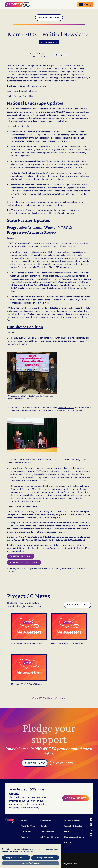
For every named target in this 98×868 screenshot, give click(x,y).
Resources (26, 837)
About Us (25, 821)
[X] (91, 830)
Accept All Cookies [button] (45, 858)
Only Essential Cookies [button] (16, 858)
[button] (85, 5)
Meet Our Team (28, 826)
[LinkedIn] (91, 835)
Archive (68, 843)
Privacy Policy (30, 851)
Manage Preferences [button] (31, 863)
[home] (18, 5)
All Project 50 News (50, 837)
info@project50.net (81, 548)
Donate (44, 826)
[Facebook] (91, 819)
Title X (43, 205)
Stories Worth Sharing (74, 837)
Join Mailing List (76, 798)
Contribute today (21, 556)
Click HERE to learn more (60, 267)
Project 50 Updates (73, 826)
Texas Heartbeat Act (56, 161)
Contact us (45, 821)
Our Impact (26, 832)
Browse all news (77, 605)
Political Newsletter (73, 821)
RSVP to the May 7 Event (24, 562)
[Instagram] (91, 824)
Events (67, 832)
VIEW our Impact (63, 763)
